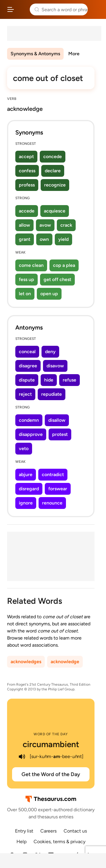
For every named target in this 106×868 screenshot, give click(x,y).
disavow (55, 366)
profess (27, 185)
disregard (29, 489)
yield (63, 239)
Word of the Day (51, 734)
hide (49, 380)
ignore (26, 503)
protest (60, 434)
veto (24, 448)
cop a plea (64, 265)
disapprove (31, 434)
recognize (55, 185)
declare (53, 171)
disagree (28, 366)
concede (53, 156)
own (44, 239)
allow (24, 225)
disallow (57, 420)
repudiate (52, 394)
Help (21, 842)
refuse (69, 380)
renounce (52, 503)
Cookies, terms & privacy (59, 842)
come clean (31, 265)
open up (49, 294)
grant (25, 239)
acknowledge (65, 662)
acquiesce (55, 211)
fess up (26, 279)
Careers (48, 831)
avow (45, 225)
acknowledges (26, 662)
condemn (29, 420)
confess (27, 171)
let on (25, 294)
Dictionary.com (96, 9)
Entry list (24, 831)
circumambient (51, 744)
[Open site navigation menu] (11, 9)
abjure (26, 474)
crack (66, 225)
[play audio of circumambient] (22, 757)
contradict (53, 474)
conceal (27, 352)
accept (26, 156)
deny (50, 352)
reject (25, 394)
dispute (27, 380)
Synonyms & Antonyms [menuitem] (35, 54)
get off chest (57, 279)
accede (27, 211)
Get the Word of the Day (51, 774)
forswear (58, 489)
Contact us (75, 831)
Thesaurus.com (22, 9)
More (74, 54)
